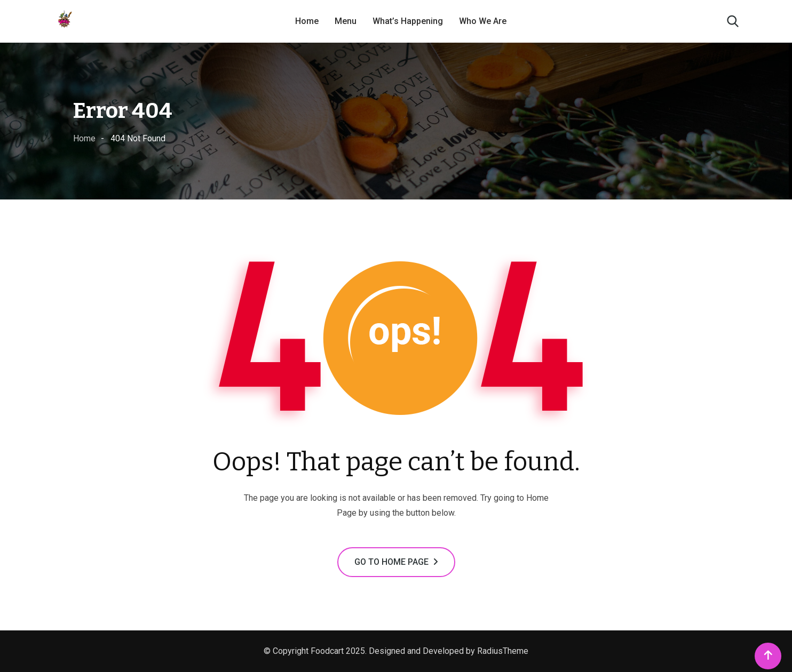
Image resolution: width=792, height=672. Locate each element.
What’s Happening (408, 21)
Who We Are (483, 21)
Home (307, 21)
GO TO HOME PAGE (396, 562)
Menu (346, 21)
